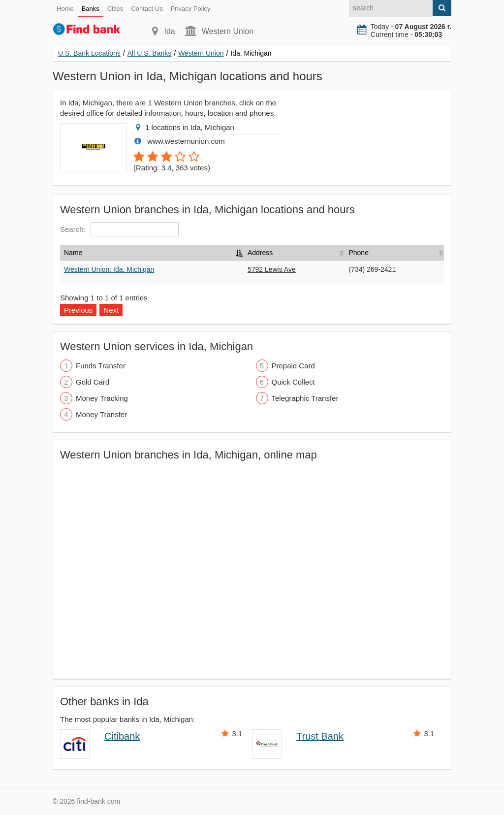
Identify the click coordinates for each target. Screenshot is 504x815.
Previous (78, 310)
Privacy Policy (191, 9)
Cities (115, 9)
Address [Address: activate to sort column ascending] (260, 253)
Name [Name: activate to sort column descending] (73, 253)
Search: (119, 229)
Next (111, 310)
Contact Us (147, 9)
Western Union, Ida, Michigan (109, 269)
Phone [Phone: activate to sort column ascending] (358, 253)
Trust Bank (320, 736)
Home (65, 9)
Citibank (122, 736)
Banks (91, 9)
